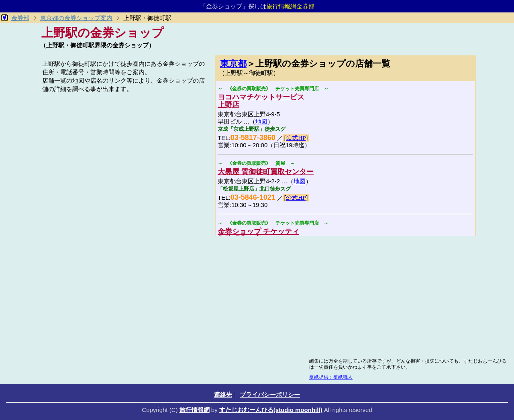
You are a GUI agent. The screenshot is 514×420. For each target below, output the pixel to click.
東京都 (233, 64)
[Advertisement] (124, 151)
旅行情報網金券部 (290, 6)
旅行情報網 (195, 410)
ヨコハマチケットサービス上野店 (261, 101)
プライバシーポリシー (270, 395)
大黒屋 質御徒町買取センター (266, 172)
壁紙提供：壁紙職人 (331, 377)
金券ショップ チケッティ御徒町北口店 (258, 235)
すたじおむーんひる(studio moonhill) (271, 410)
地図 (261, 121)
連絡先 (223, 395)
